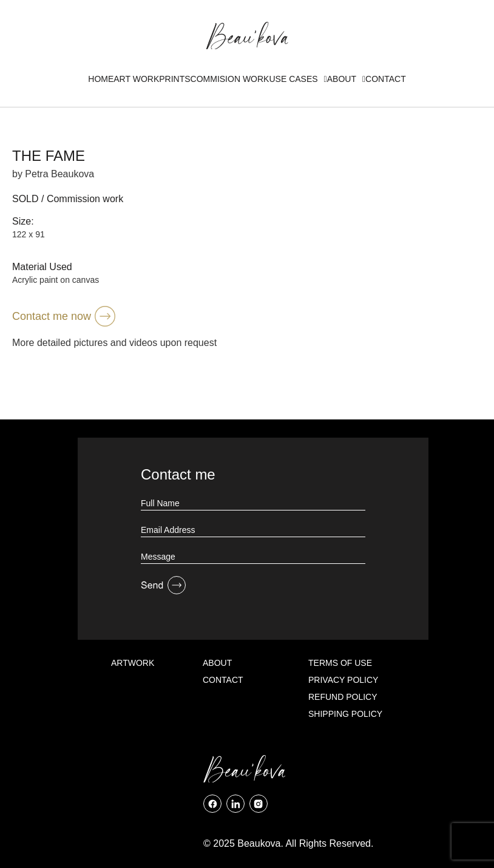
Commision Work (230, 79)
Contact (386, 79)
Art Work (136, 79)
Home (101, 79)
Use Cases (298, 79)
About (346, 79)
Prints (174, 79)
